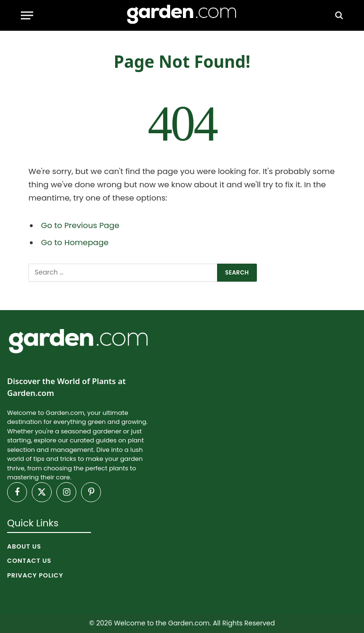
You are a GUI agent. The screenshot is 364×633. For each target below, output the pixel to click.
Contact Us (29, 561)
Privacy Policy (35, 575)
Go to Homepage (75, 243)
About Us (24, 546)
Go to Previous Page (80, 225)
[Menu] (27, 15)
